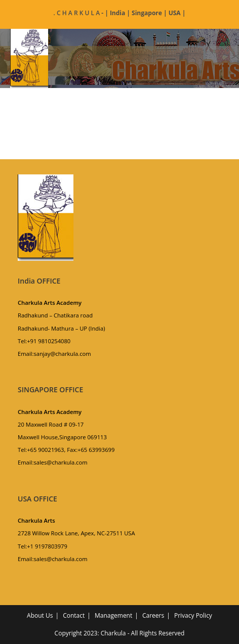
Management (113, 615)
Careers (153, 615)
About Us (40, 615)
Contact (74, 615)
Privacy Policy (193, 615)
